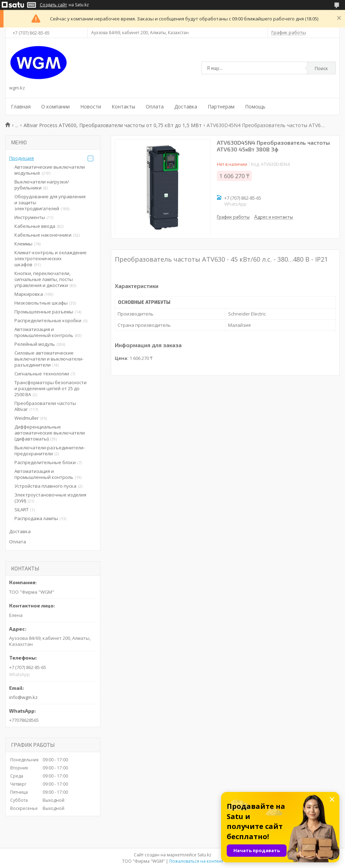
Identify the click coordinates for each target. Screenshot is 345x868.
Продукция (21, 158)
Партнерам (221, 107)
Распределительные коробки (48, 320)
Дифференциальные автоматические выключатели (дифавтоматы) (50, 433)
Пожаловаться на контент (196, 861)
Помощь (255, 107)
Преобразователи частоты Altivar (45, 406)
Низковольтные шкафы (41, 303)
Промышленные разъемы (44, 312)
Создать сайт (53, 5)
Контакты (123, 107)
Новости (91, 107)
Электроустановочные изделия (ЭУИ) (50, 498)
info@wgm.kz (23, 697)
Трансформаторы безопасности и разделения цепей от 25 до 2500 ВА (51, 388)
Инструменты (30, 217)
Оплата (155, 107)
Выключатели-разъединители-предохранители (50, 451)
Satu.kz (204, 855)
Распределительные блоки (45, 462)
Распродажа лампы (36, 518)
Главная (21, 107)
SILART (21, 510)
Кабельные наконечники (43, 235)
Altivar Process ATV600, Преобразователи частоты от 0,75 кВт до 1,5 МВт (113, 125)
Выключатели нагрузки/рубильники (42, 185)
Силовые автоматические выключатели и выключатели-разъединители (49, 359)
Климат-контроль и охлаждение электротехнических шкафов (51, 258)
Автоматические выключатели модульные (50, 170)
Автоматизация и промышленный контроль (44, 332)
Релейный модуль (35, 344)
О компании (55, 107)
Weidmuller (27, 418)
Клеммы (23, 244)
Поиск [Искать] (321, 68)
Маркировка (29, 294)
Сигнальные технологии (42, 374)
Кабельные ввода (35, 226)
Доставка (186, 107)
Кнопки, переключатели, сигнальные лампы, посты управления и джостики (44, 279)
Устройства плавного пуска (45, 486)
